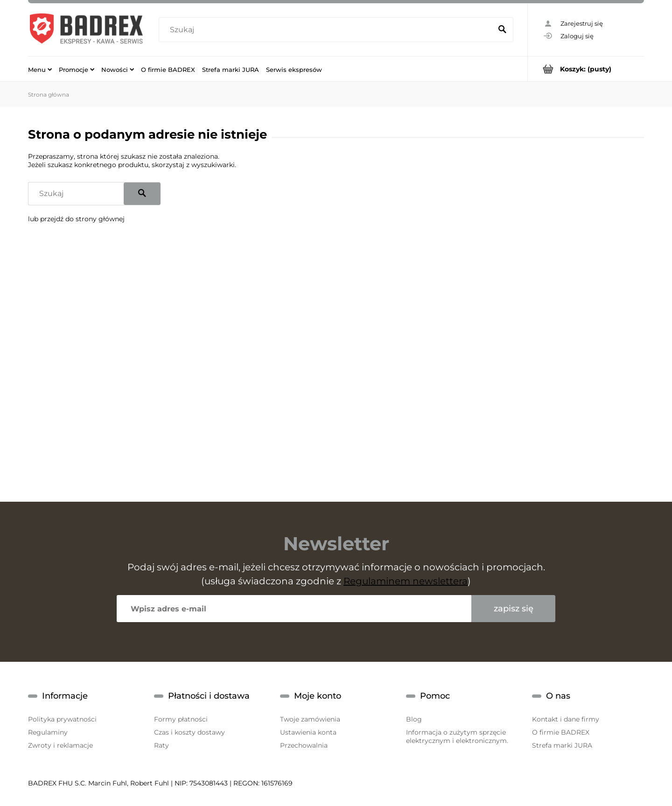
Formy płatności (181, 719)
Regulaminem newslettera (406, 581)
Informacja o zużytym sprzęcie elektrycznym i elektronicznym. (457, 736)
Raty (161, 745)
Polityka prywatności (62, 719)
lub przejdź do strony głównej (76, 219)
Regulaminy (48, 732)
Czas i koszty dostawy (189, 732)
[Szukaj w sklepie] (327, 30)
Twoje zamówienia (310, 719)
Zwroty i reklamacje (60, 745)
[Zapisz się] (513, 609)
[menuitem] (40, 69)
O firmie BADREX (561, 732)
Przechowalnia (304, 745)
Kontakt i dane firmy (566, 719)
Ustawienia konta (308, 732)
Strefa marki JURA (562, 745)
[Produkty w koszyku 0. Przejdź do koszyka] (586, 69)
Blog (414, 719)
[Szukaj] (502, 30)
